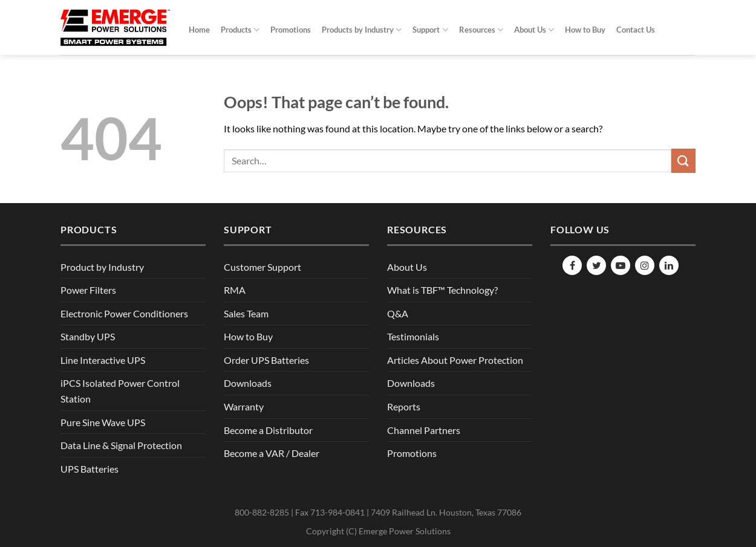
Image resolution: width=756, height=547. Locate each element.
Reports (404, 406)
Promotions (291, 30)
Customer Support (262, 267)
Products (240, 30)
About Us (534, 30)
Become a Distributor (268, 430)
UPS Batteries (90, 469)
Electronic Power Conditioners (124, 313)
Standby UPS (88, 336)
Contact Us (636, 30)
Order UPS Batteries (266, 360)
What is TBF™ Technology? (442, 290)
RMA (235, 290)
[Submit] (683, 160)
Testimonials (413, 336)
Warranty (244, 406)
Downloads (248, 383)
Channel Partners (424, 430)
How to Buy (585, 30)
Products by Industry (362, 30)
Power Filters (88, 290)
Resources (481, 30)
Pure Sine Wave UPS (103, 422)
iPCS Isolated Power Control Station (120, 391)
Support (430, 30)
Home (199, 30)
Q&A (398, 313)
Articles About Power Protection (455, 360)
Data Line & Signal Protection (121, 445)
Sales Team (246, 313)
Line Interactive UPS (103, 360)
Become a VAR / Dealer (272, 453)
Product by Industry (102, 267)
